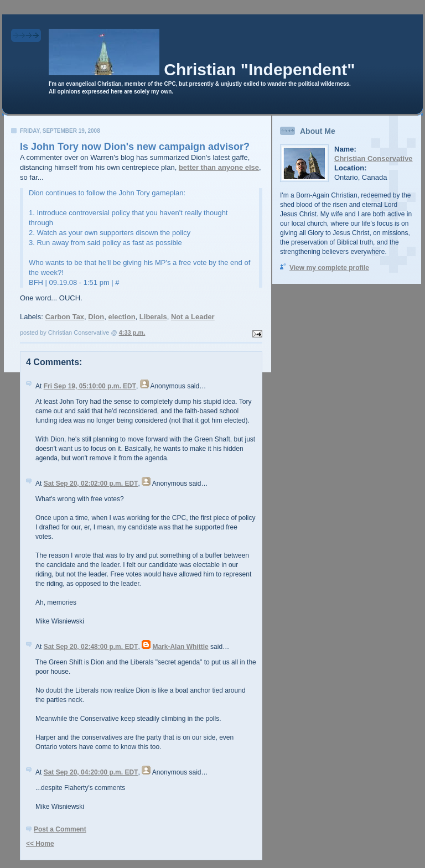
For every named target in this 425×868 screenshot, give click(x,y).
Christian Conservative (374, 158)
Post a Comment (60, 829)
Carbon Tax (65, 317)
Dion (96, 317)
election (121, 317)
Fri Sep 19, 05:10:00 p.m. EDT (90, 386)
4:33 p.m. (132, 332)
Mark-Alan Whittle (180, 647)
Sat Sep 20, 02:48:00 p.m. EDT (91, 647)
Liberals (153, 317)
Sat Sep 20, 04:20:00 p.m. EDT (91, 772)
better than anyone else (219, 167)
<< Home (40, 844)
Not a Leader (193, 317)
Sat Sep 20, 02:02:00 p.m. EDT (91, 484)
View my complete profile (329, 268)
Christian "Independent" (259, 69)
